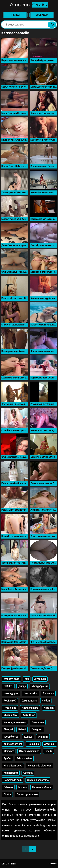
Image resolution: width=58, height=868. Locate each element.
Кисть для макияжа (15, 722)
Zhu (27, 679)
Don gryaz (37, 730)
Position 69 (10, 701)
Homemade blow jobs (40, 766)
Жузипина (40, 679)
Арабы (7, 758)
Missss (22, 787)
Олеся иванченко (29, 751)
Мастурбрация (40, 686)
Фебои (46, 701)
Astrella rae (29, 715)
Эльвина (43, 737)
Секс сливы (9, 864)
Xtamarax (9, 751)
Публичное (10, 708)
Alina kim (49, 708)
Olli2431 (8, 686)
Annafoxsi (50, 744)
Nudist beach (11, 773)
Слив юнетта (29, 701)
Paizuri (22, 730)
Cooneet (28, 773)
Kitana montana (30, 708)
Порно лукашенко (27, 795)
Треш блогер (11, 737)
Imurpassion (31, 693)
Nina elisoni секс (13, 766)
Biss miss (48, 693)
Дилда (22, 686)
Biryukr (48, 751)
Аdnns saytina (24, 758)
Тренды (15, 15)
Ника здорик (11, 693)
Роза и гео (38, 722)
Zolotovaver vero (13, 744)
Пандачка (33, 744)
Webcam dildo (11, 679)
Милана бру (10, 715)
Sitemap (52, 864)
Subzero (8, 787)
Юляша (28, 737)
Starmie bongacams (38, 780)
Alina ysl (8, 730)
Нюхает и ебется (42, 787)
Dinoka (7, 795)
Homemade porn (13, 780)
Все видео (42, 15)
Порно (29, 5)
